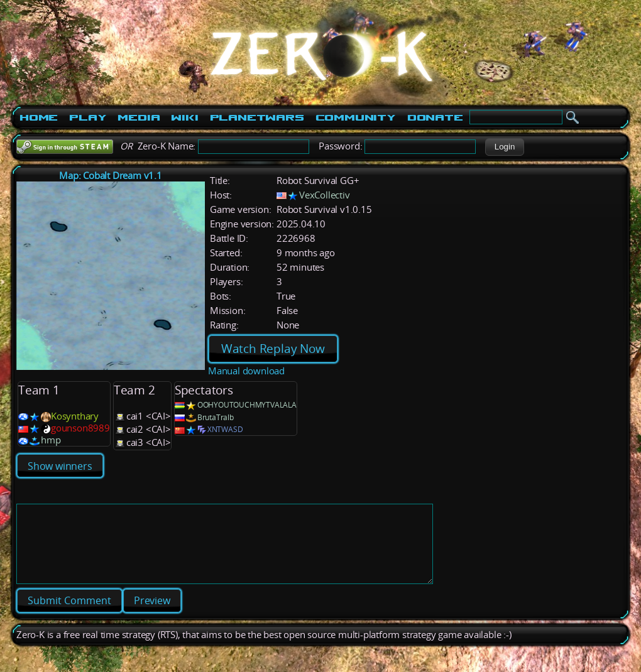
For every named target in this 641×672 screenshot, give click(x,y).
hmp (51, 440)
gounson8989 (80, 428)
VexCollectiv (325, 195)
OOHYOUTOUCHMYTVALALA (247, 405)
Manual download (246, 371)
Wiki (184, 117)
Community (356, 117)
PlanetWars (257, 117)
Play (88, 117)
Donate (435, 117)
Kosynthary (75, 416)
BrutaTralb (216, 417)
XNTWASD (225, 429)
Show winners (60, 466)
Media (139, 117)
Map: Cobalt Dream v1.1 (111, 176)
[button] (504, 147)
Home (39, 117)
